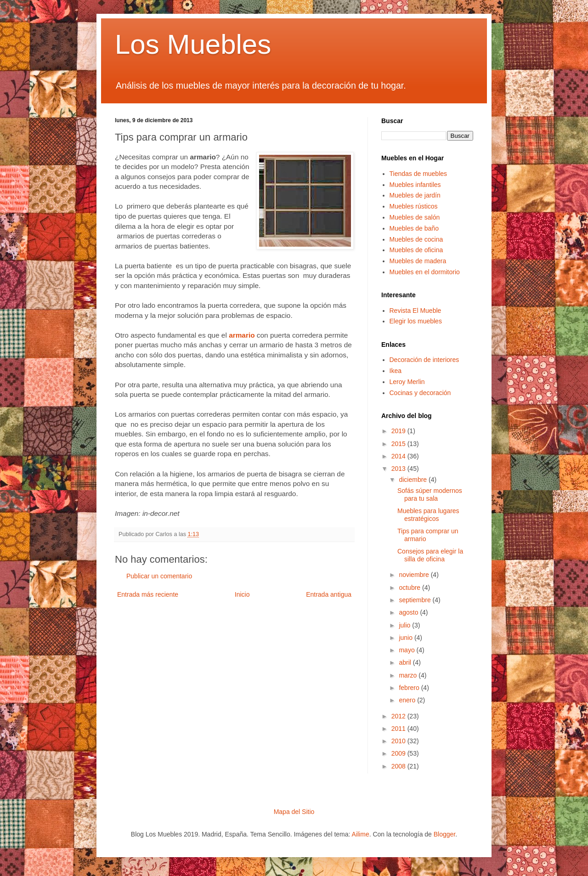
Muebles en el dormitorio (425, 272)
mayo (407, 650)
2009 (399, 753)
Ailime (361, 834)
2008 (399, 766)
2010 (399, 741)
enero (408, 700)
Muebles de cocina (416, 239)
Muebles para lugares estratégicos (428, 515)
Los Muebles (193, 44)
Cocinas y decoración (420, 393)
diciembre (414, 480)
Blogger (444, 834)
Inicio (242, 594)
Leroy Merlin (407, 382)
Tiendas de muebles (418, 174)
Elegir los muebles (416, 321)
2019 (399, 431)
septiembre (416, 600)
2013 (399, 469)
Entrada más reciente (148, 594)
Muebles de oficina (416, 250)
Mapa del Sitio (294, 812)
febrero (410, 688)
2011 (399, 729)
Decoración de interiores (424, 360)
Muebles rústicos (414, 206)
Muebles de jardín (415, 195)
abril (406, 662)
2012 (399, 716)
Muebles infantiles (415, 185)
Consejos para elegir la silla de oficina (430, 555)
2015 (399, 444)
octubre (410, 588)
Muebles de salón (415, 217)
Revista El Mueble (416, 311)
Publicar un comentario (159, 576)
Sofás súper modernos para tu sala (430, 495)
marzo (409, 675)
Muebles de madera (418, 261)
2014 (399, 456)
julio (405, 625)
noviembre (415, 575)
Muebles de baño (414, 228)
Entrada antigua (329, 594)
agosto (409, 612)
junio (406, 638)
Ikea (396, 371)
